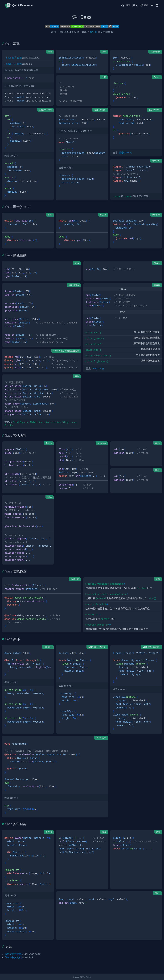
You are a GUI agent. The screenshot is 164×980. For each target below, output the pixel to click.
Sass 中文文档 (14, 64)
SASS (94, 32)
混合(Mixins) (126, 153)
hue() (95, 369)
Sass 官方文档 (14, 58)
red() (101, 369)
